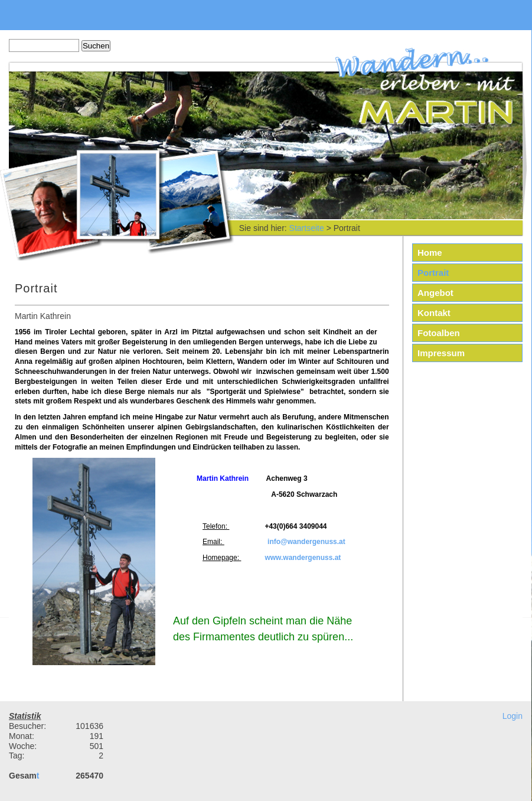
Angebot (435, 293)
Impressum (441, 353)
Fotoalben (439, 333)
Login (513, 716)
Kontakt (434, 313)
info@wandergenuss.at (306, 542)
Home (430, 253)
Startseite (307, 228)
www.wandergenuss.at (303, 558)
